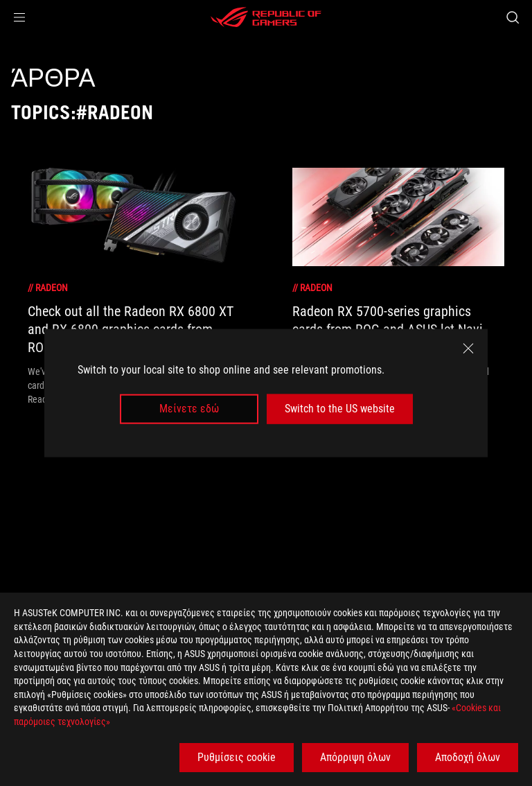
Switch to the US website (340, 409)
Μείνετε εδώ (189, 409)
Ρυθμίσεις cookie (237, 757)
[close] (468, 349)
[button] (19, 17)
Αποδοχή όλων (468, 757)
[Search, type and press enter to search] (512, 17)
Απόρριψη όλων (355, 757)
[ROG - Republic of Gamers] (266, 17)
